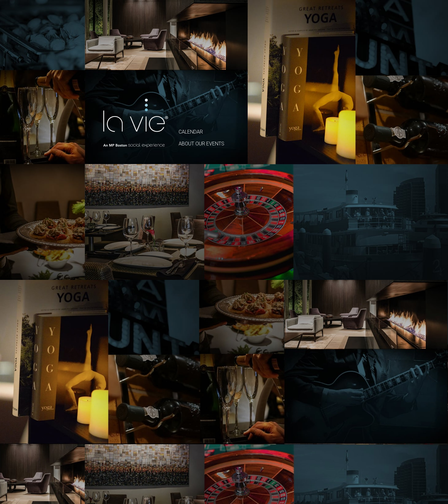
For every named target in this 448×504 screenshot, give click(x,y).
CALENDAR (191, 132)
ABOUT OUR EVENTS (201, 144)
